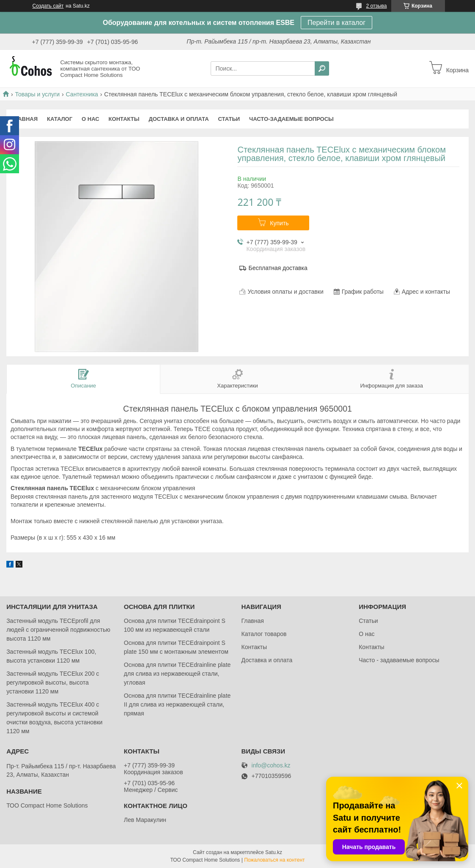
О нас (91, 119)
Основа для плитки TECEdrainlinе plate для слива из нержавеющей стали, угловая (177, 674)
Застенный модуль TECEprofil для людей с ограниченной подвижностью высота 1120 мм (58, 630)
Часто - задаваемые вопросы (399, 660)
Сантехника (82, 94)
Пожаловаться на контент (274, 860)
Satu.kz (274, 852)
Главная (24, 119)
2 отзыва (377, 6)
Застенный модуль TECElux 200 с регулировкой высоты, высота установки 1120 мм (53, 682)
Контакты (124, 119)
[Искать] (322, 68)
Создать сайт (48, 6)
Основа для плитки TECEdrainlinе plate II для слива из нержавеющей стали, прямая (177, 704)
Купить (279, 223)
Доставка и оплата (178, 119)
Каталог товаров (264, 634)
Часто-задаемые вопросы (291, 119)
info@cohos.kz (271, 766)
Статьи (229, 119)
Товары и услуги (37, 94)
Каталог (60, 119)
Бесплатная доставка (278, 268)
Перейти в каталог (336, 23)
